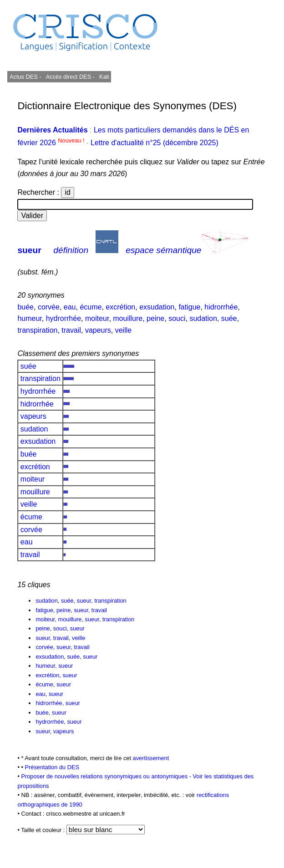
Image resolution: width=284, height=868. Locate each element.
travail (71, 330)
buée (25, 307)
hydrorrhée (63, 318)
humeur (29, 318)
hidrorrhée (221, 307)
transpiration (37, 330)
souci (177, 318)
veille (123, 330)
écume (91, 307)
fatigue (189, 307)
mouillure (128, 318)
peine (155, 318)
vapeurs (98, 330)
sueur (29, 250)
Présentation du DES (52, 767)
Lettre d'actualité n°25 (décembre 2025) (155, 143)
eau (70, 307)
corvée (49, 307)
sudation (203, 318)
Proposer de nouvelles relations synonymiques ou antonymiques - (107, 776)
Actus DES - (25, 77)
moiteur (97, 318)
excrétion (120, 307)
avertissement (151, 758)
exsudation (157, 307)
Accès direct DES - (70, 77)
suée (229, 318)
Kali (104, 77)
